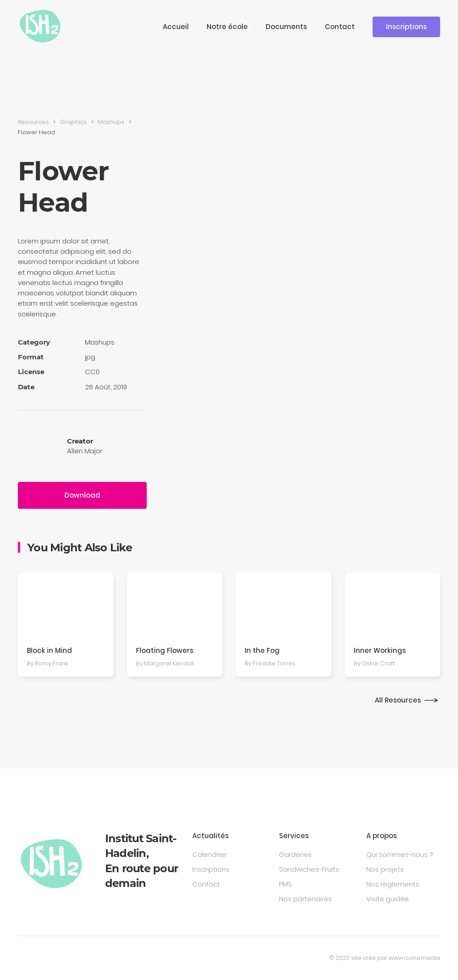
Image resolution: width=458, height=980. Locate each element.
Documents (286, 27)
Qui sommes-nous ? (399, 854)
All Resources (398, 700)
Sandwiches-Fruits (309, 869)
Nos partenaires (305, 899)
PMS (286, 884)
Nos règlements (393, 884)
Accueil (176, 27)
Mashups (111, 122)
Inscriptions (406, 27)
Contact (340, 27)
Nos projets (385, 869)
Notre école (227, 27)
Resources (33, 122)
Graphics (73, 122)
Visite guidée (388, 899)
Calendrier (210, 854)
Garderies (295, 854)
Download (82, 495)
